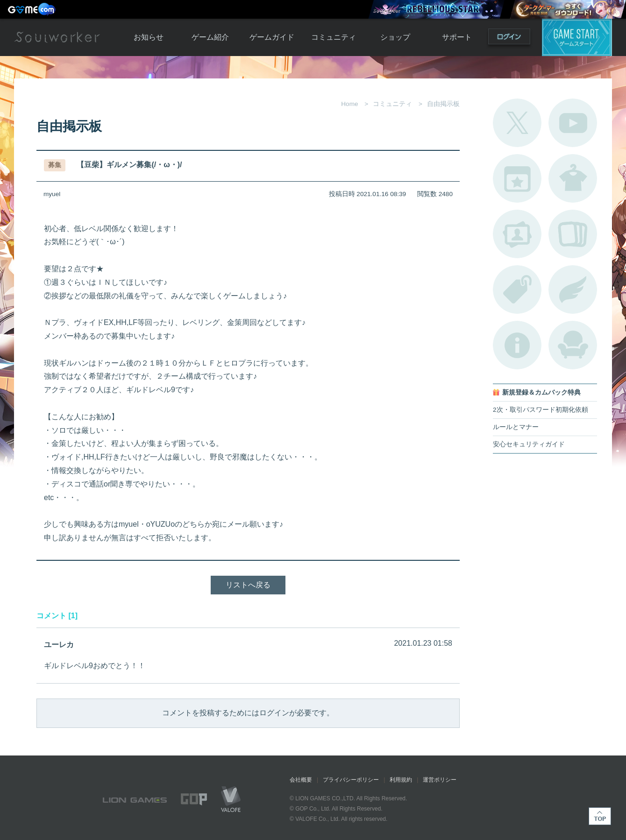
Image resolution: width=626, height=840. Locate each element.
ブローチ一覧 (573, 289)
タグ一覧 (517, 289)
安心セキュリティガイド (529, 444)
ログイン (509, 39)
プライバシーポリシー (351, 780)
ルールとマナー (516, 427)
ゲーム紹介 (210, 37)
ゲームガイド (272, 37)
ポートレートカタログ (517, 234)
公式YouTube (573, 123)
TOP (600, 816)
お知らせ (149, 37)
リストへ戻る (248, 585)
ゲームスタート (577, 37)
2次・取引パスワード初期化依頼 (541, 410)
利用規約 (401, 780)
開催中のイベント (517, 178)
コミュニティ (334, 37)
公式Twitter (517, 123)
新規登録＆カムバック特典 (541, 392)
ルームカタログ (573, 345)
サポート (457, 37)
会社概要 (301, 780)
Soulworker (57, 37)
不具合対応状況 (517, 345)
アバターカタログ (573, 178)
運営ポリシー (440, 780)
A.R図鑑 (573, 234)
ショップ (395, 37)
